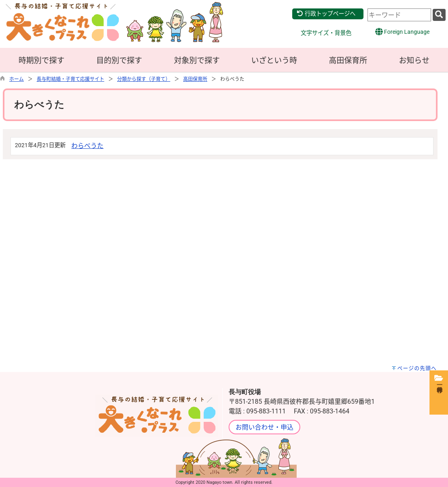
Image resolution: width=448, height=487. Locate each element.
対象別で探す (197, 61)
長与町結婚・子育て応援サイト (70, 79)
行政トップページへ (326, 14)
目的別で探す (119, 61)
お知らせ (414, 61)
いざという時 (274, 61)
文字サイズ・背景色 (326, 33)
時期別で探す (41, 61)
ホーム (17, 79)
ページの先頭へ (417, 368)
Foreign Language (402, 32)
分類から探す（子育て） (144, 79)
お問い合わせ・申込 (264, 427)
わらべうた (87, 146)
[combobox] (399, 15)
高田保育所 (348, 61)
